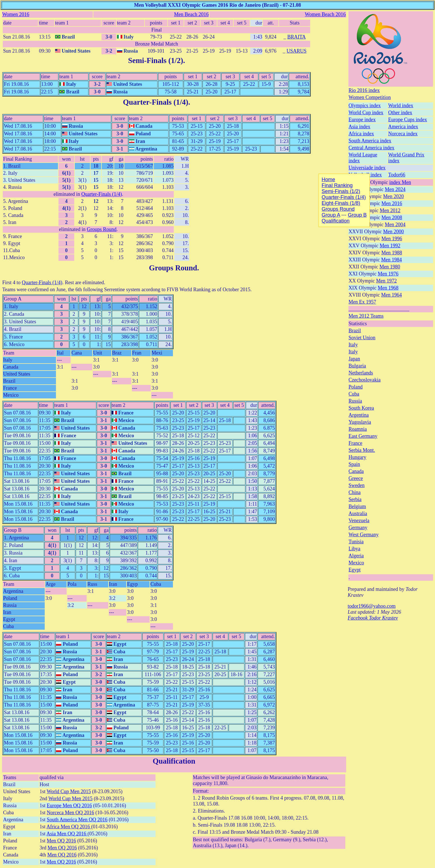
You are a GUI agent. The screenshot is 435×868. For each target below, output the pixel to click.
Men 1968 (388, 288)
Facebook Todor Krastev (373, 618)
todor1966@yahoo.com (372, 606)
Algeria (356, 556)
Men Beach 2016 (191, 14)
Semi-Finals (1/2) (155, 60)
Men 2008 (392, 217)
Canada (356, 471)
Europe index (362, 120)
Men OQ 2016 (61, 841)
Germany (358, 528)
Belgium (357, 506)
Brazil (355, 331)
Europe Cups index (408, 120)
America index (403, 127)
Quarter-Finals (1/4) (155, 102)
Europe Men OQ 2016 (69, 806)
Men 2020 (394, 196)
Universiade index (367, 168)
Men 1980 (390, 267)
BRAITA (297, 37)
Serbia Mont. (362, 450)
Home (328, 180)
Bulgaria (357, 366)
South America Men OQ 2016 (77, 820)
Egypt (355, 570)
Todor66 (397, 175)
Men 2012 (390, 210)
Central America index (372, 148)
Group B (13, 530)
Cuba (354, 394)
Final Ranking (18, 159)
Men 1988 (392, 253)
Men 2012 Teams (366, 316)
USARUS (297, 51)
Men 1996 (392, 239)
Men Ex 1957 (362, 302)
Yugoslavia (360, 422)
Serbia (355, 499)
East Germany (363, 436)
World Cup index (366, 113)
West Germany (364, 535)
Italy (353, 345)
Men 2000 (394, 232)
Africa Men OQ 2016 (69, 827)
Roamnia (358, 429)
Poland (356, 387)
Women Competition (370, 97)
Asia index (360, 127)
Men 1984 (392, 260)
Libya (355, 549)
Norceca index (403, 134)
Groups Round (102, 229)
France (356, 443)
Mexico (356, 563)
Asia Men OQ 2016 (67, 834)
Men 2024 (395, 189)
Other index (400, 113)
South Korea (361, 408)
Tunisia (356, 542)
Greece (356, 478)
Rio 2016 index (364, 90)
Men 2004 (395, 225)
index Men (400, 182)
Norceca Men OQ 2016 (70, 813)
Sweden (357, 485)
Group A (13, 299)
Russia (355, 401)
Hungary (358, 457)
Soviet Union (362, 338)
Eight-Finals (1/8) (341, 203)
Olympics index (365, 106)
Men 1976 (388, 274)
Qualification (174, 761)
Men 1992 (390, 246)
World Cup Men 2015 (69, 791)
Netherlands (361, 373)
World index (401, 106)
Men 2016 (392, 203)
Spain (354, 464)
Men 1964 (392, 295)
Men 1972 (387, 281)
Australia (358, 513)
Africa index (361, 134)
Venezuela (359, 521)
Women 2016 (16, 14)
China (355, 492)
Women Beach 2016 (325, 14)
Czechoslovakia (365, 380)
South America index (370, 141)
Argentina (359, 415)
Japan (354, 359)
